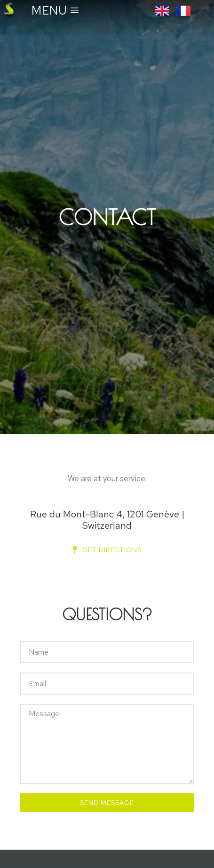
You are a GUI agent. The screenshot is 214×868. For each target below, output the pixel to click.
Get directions (107, 550)
